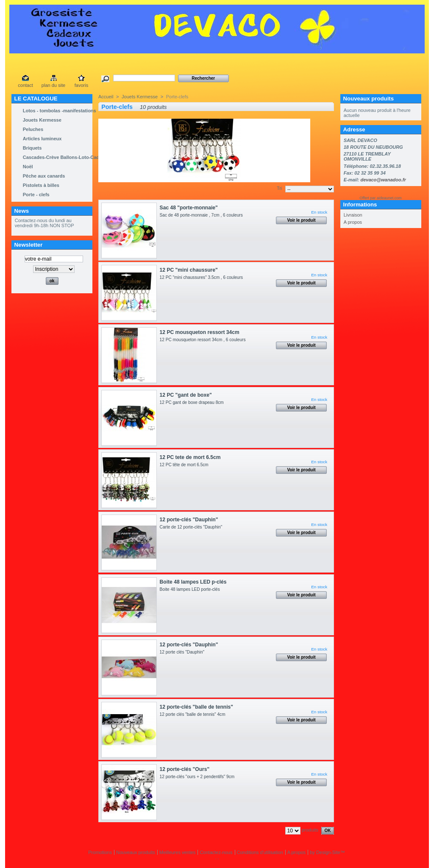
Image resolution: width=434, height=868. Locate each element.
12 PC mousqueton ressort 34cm (200, 332)
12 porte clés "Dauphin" (185, 652)
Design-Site (328, 852)
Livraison (353, 215)
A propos (353, 222)
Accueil (106, 97)
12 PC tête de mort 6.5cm (185, 465)
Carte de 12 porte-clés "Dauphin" (191, 527)
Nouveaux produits (369, 99)
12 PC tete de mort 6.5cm (190, 457)
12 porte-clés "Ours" (185, 769)
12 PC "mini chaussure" (189, 270)
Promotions (100, 852)
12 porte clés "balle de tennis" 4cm (194, 714)
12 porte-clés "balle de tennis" (196, 707)
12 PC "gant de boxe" (186, 395)
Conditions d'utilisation (260, 852)
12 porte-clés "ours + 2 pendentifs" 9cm (200, 777)
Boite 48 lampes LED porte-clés (192, 589)
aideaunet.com (389, 198)
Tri (279, 188)
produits (310, 830)
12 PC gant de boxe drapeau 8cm (193, 402)
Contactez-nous (216, 852)
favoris (81, 85)
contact (25, 85)
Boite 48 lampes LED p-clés (193, 582)
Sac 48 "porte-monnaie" (189, 208)
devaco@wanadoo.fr (383, 180)
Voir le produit (302, 220)
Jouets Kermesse (140, 97)
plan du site (53, 85)
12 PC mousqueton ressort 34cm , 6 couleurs (205, 340)
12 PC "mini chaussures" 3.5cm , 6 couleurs (203, 277)
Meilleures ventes (178, 852)
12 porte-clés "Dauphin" (189, 520)
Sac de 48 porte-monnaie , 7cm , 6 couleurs (203, 215)
